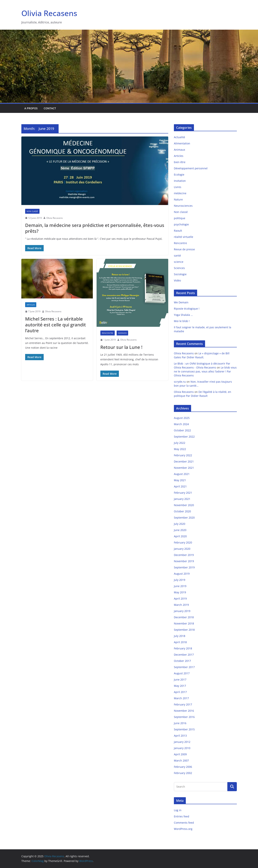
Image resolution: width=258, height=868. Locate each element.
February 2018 (183, 648)
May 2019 (180, 592)
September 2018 (184, 630)
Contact (50, 108)
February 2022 (183, 455)
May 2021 (180, 480)
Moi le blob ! (182, 321)
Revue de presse (184, 249)
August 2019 (182, 574)
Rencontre (108, 333)
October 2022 (182, 430)
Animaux (179, 150)
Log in (178, 810)
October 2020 (182, 511)
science (179, 262)
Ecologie (179, 175)
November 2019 (184, 561)
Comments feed (184, 823)
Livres (178, 187)
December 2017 (184, 655)
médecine (180, 193)
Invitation (180, 181)
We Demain (181, 302)
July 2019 (180, 580)
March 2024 (181, 424)
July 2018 (180, 636)
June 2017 (180, 680)
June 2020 (180, 530)
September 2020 (184, 518)
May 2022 (180, 449)
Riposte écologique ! (187, 309)
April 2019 (180, 599)
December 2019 (184, 555)
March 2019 (181, 605)
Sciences (122, 333)
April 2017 (180, 692)
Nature (178, 199)
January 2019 (182, 611)
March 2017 (181, 698)
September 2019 (184, 567)
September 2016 (184, 717)
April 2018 (180, 642)
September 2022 (184, 437)
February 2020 (183, 542)
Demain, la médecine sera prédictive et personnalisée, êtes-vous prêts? (95, 228)
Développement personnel (191, 168)
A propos (31, 108)
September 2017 (184, 667)
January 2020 (182, 549)
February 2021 (183, 493)
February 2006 (183, 767)
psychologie (181, 224)
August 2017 (182, 673)
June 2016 (180, 723)
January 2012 (182, 742)
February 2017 (183, 704)
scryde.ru (180, 382)
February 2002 (183, 773)
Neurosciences (183, 206)
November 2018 (184, 623)
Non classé (32, 211)
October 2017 (182, 661)
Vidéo (177, 280)
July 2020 (180, 524)
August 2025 (182, 418)
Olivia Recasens (49, 13)
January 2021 (182, 499)
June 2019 (180, 586)
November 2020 (184, 505)
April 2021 (180, 486)
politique (180, 218)
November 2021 (184, 468)
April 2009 (180, 754)
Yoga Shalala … (183, 315)
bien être (180, 162)
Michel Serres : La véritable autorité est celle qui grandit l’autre (55, 325)
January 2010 (182, 748)
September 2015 (184, 729)
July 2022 (180, 443)
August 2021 (182, 474)
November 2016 (184, 711)
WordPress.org (183, 829)
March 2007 (181, 760)
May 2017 (180, 686)
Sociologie (180, 274)
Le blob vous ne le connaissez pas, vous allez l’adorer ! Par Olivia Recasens (205, 371)
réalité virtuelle (184, 237)
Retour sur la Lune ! (121, 347)
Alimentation (182, 143)
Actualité (179, 137)
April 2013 (180, 736)
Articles (31, 305)
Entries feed (182, 816)
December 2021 (184, 461)
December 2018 (184, 617)
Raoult (178, 231)
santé (177, 256)
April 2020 (180, 536)
